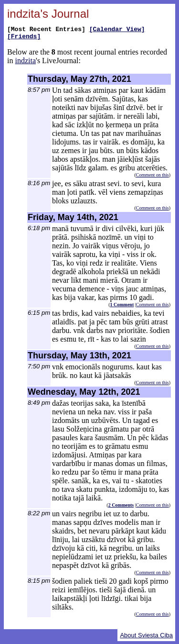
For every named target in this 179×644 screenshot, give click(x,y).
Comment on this (153, 178)
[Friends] (24, 39)
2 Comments (121, 508)
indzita (25, 63)
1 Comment (122, 307)
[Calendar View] (117, 30)
